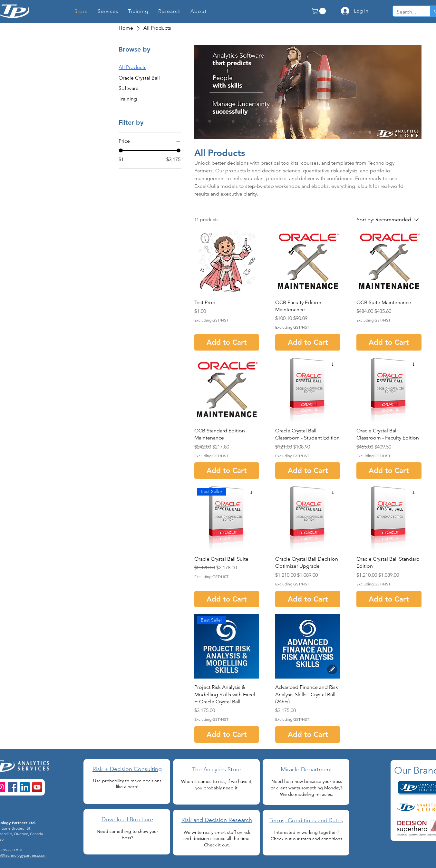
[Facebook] (13, 787)
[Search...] (407, 12)
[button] (170, 11)
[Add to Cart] (227, 342)
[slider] (121, 150)
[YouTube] (37, 787)
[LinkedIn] (25, 787)
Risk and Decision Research (217, 820)
